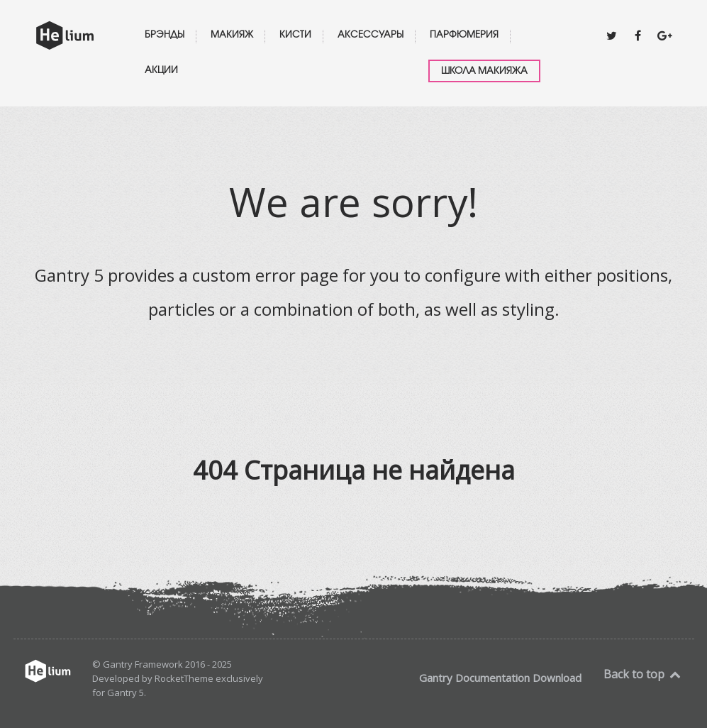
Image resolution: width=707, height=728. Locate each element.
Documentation (492, 678)
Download (557, 678)
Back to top (643, 674)
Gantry (436, 678)
